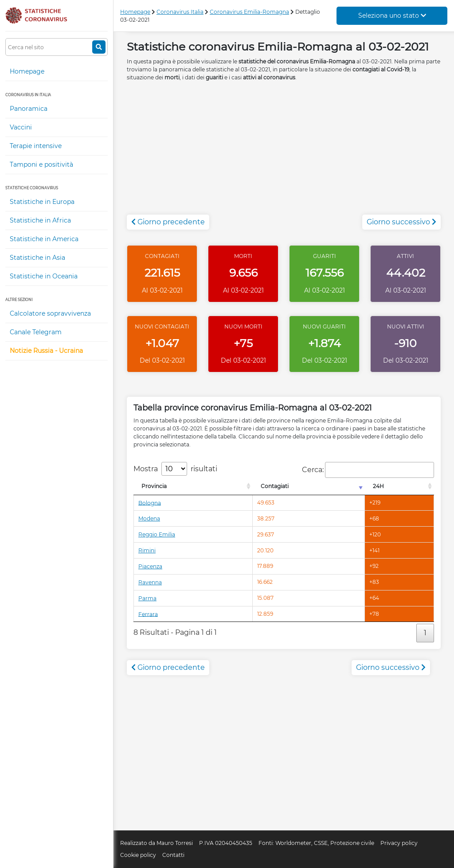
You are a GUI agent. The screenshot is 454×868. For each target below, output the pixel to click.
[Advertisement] (284, 152)
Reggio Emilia (157, 534)
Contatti (173, 855)
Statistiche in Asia (37, 258)
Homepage (27, 71)
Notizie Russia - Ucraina (46, 351)
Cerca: (368, 470)
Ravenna (150, 582)
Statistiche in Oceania (44, 276)
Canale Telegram (36, 332)
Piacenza (150, 566)
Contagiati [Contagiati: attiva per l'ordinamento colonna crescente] (275, 486)
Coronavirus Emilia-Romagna (249, 12)
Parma (147, 598)
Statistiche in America (44, 239)
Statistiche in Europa (42, 202)
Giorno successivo (401, 222)
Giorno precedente (168, 222)
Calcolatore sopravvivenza (50, 313)
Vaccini (21, 127)
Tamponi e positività (41, 164)
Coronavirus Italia (180, 12)
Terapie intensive (36, 146)
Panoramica (29, 109)
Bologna (150, 502)
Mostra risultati (175, 469)
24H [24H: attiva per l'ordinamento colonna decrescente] (378, 486)
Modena (149, 518)
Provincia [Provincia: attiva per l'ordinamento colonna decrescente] (154, 486)
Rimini (147, 550)
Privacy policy (399, 843)
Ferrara (148, 614)
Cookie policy (138, 855)
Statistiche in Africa (40, 220)
